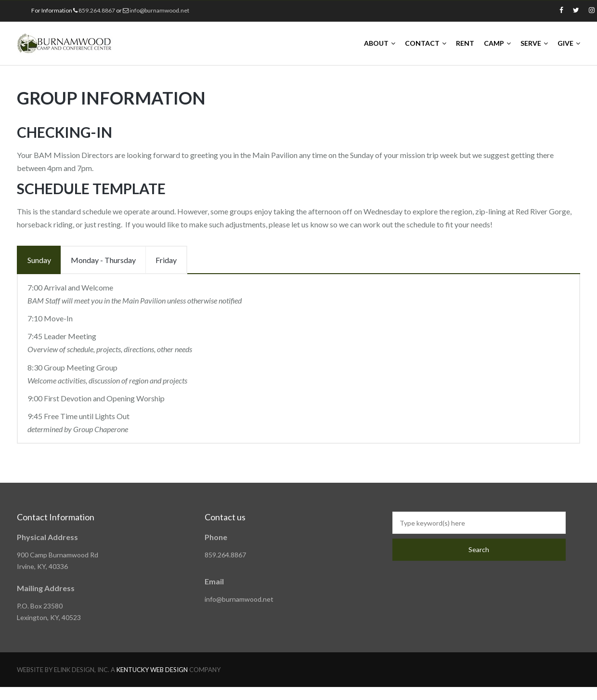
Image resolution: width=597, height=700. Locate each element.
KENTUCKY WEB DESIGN (152, 670)
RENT (465, 43)
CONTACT (422, 43)
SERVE (531, 43)
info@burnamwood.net (159, 10)
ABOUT (376, 43)
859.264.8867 (97, 10)
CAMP (494, 43)
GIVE (565, 43)
